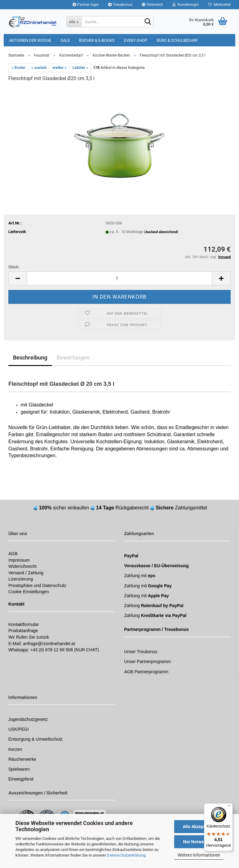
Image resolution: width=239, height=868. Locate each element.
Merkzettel (219, 5)
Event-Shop (136, 40)
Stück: (14, 267)
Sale (65, 40)
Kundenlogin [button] (186, 5)
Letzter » (80, 68)
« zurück (39, 68)
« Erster (18, 68)
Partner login (86, 5)
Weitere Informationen (199, 855)
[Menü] (229, 807)
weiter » (60, 68)
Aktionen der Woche (30, 40)
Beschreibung (30, 357)
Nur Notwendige (199, 842)
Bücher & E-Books (97, 40)
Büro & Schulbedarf (177, 40)
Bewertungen (73, 357)
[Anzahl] (119, 278)
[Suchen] (148, 22)
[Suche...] (74, 22)
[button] (152, 5)
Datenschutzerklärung (126, 855)
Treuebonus (120, 5)
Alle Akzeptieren (199, 827)
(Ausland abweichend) (161, 232)
